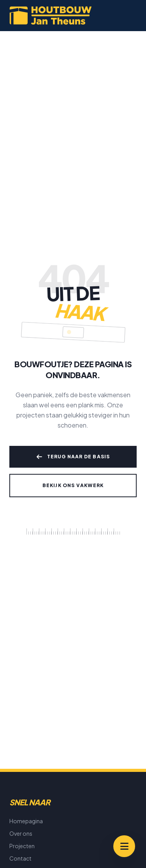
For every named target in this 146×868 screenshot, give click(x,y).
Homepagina (26, 821)
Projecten (22, 846)
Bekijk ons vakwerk (73, 485)
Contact (20, 858)
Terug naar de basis (73, 457)
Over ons (21, 833)
